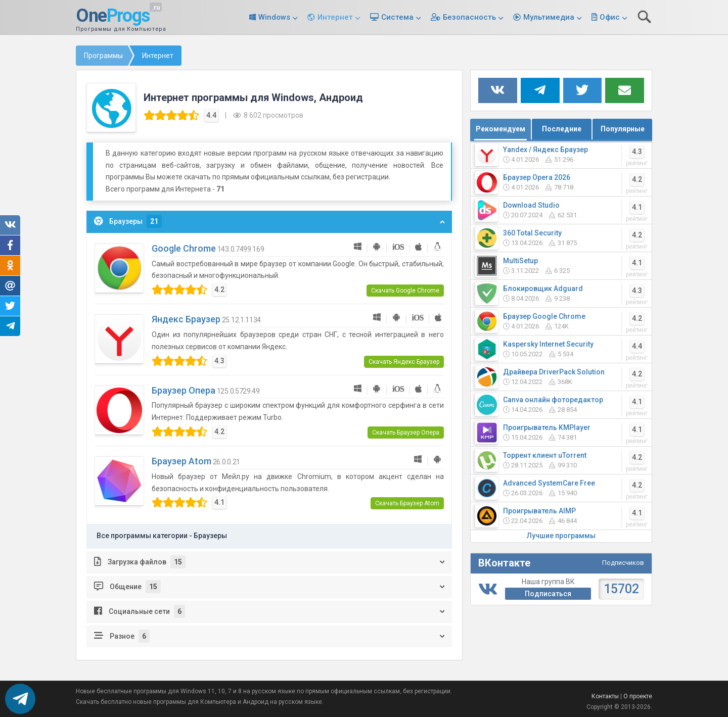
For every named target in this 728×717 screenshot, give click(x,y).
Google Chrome (184, 248)
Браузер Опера (184, 390)
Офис (610, 17)
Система (397, 17)
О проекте (638, 696)
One (113, 16)
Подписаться (548, 594)
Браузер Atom (181, 461)
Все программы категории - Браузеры (162, 536)
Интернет (335, 17)
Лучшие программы (561, 536)
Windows (274, 17)
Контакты (605, 696)
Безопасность (469, 17)
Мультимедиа (549, 17)
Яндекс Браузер (186, 319)
